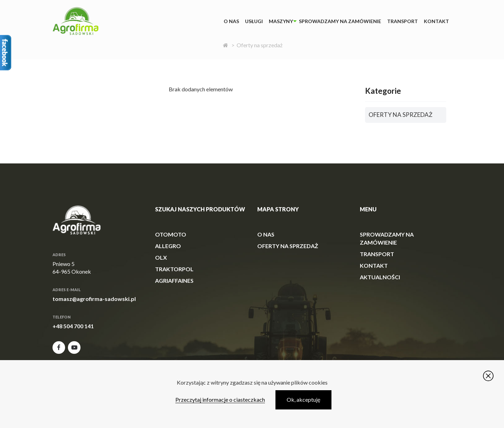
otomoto (171, 234)
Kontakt (436, 21)
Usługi (254, 21)
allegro (168, 246)
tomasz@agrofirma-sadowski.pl (94, 299)
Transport (402, 21)
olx (161, 257)
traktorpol (174, 269)
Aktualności (380, 277)
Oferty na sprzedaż (288, 246)
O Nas (231, 21)
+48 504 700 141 (73, 326)
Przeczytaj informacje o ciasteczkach (220, 399)
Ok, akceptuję (303, 399)
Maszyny (281, 21)
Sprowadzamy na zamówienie (340, 21)
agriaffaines (174, 280)
